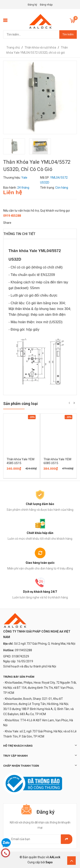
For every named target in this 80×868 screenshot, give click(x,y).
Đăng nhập (46, 5)
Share (7, 223)
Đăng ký (32, 5)
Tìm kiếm (68, 34)
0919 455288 (12, 216)
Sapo (49, 862)
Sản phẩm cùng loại (20, 404)
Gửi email (67, 839)
